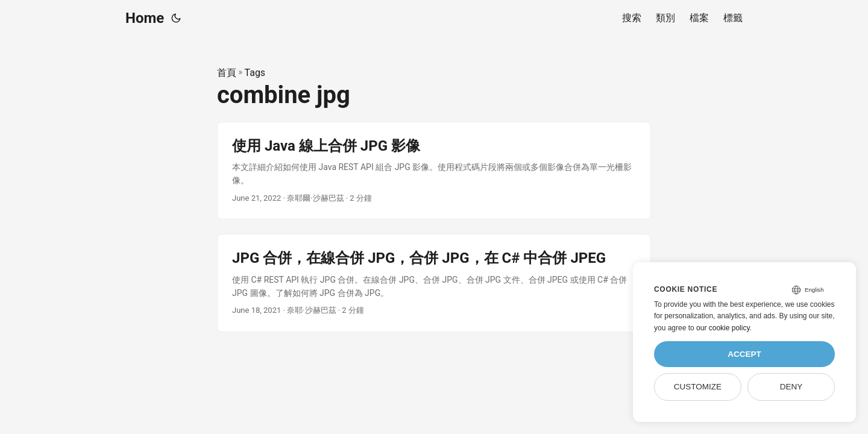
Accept (744, 354)
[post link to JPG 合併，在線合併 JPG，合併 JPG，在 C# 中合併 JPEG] (434, 283)
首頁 (227, 73)
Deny (791, 387)
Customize (698, 387)
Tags (255, 73)
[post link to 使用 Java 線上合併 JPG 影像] (434, 171)
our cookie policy (723, 328)
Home (145, 18)
